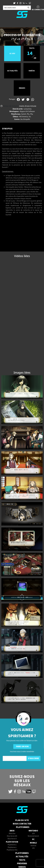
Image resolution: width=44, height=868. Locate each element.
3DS (33, 834)
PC (33, 839)
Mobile (33, 843)
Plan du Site (22, 820)
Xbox (12, 831)
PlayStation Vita (12, 850)
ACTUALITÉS (22, 857)
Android (33, 846)
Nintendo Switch (33, 836)
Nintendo (33, 831)
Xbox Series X (12, 839)
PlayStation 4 (12, 845)
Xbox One (12, 834)
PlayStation (12, 842)
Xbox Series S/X (12, 836)
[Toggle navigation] (5, 24)
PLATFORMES (22, 853)
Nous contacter (22, 824)
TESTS (22, 860)
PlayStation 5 (12, 847)
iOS (33, 848)
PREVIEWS (22, 864)
